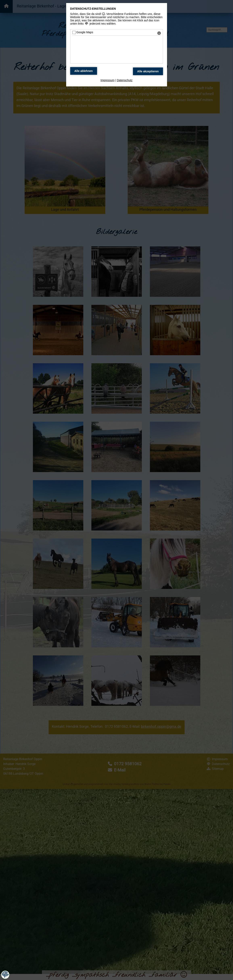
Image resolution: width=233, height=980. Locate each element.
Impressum (107, 80)
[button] (5, 975)
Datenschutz (125, 80)
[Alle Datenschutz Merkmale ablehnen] (84, 71)
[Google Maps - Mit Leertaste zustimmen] (74, 32)
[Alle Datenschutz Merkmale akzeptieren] (148, 71)
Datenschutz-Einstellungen (93, 9)
